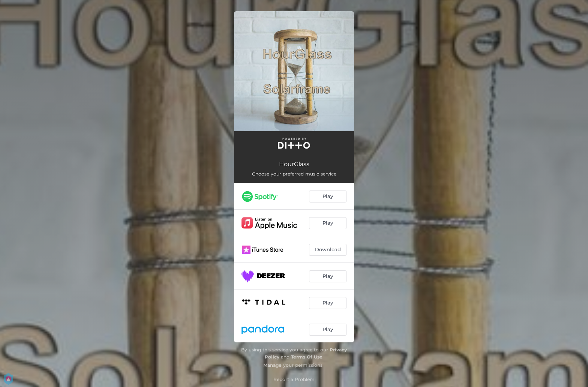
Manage (272, 365)
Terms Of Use (307, 357)
